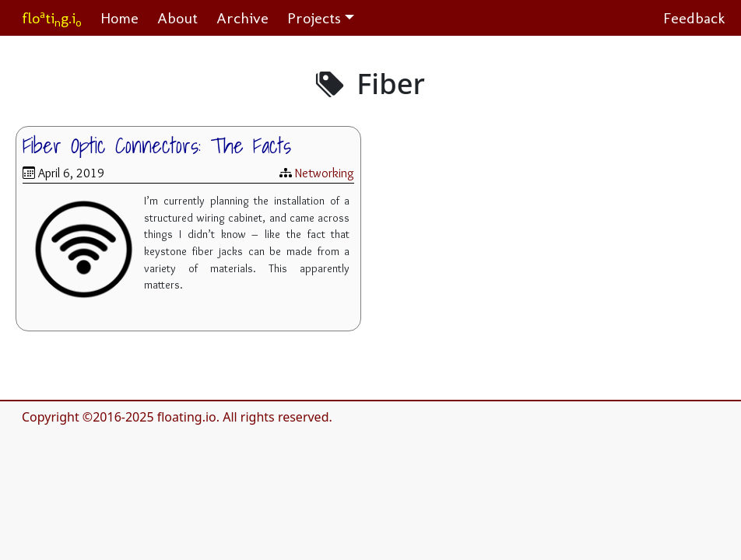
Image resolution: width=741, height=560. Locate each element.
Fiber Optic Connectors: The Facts (157, 145)
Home (119, 18)
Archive (242, 18)
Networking (325, 173)
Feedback (694, 18)
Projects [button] (314, 18)
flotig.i (52, 18)
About (177, 18)
